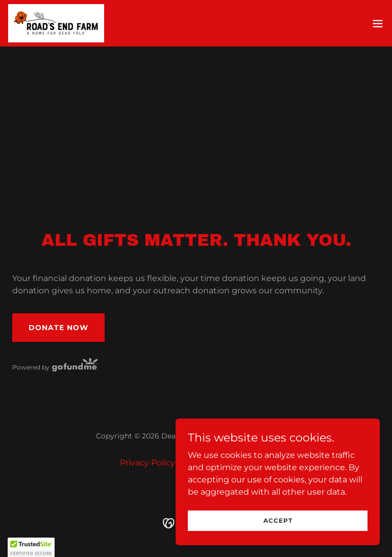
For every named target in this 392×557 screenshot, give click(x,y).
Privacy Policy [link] (148, 463)
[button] (378, 24)
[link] (56, 23)
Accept (278, 520)
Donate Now (58, 328)
